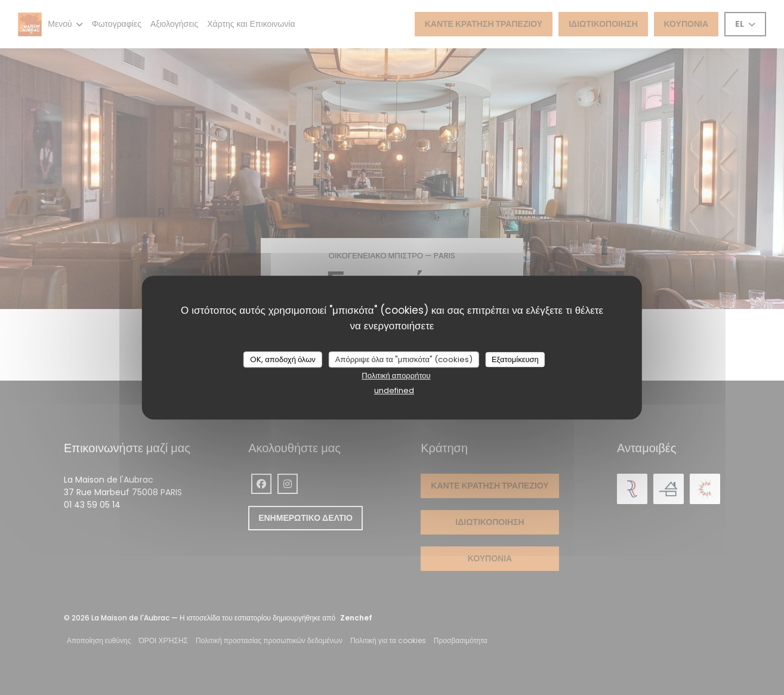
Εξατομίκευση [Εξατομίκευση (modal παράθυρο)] (515, 359)
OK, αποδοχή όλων (283, 359)
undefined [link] (394, 390)
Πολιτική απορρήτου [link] (396, 376)
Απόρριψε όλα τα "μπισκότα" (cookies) (404, 359)
